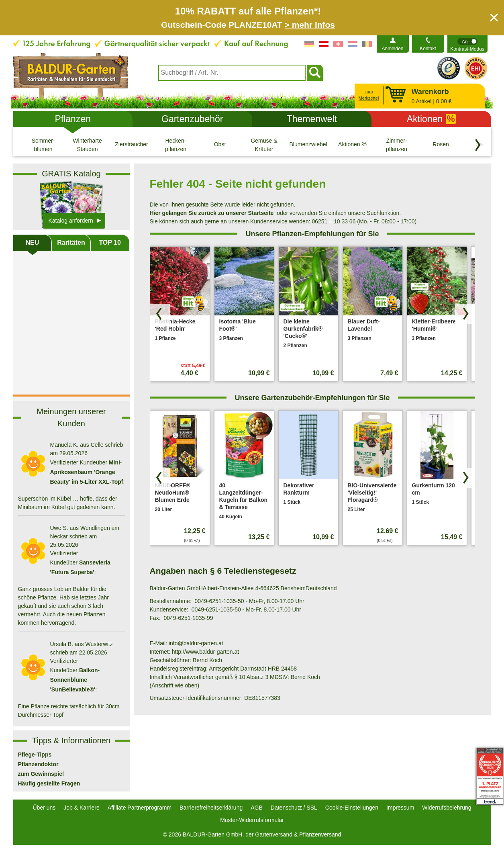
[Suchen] (315, 73)
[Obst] (220, 145)
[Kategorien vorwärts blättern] (478, 145)
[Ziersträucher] (132, 145)
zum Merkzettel (369, 95)
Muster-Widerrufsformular (252, 820)
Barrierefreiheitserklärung (211, 808)
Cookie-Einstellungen (352, 808)
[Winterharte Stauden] (88, 145)
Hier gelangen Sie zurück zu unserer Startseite (212, 213)
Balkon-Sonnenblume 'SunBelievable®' (75, 680)
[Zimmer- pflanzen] (397, 145)
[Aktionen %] (353, 145)
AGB (257, 808)
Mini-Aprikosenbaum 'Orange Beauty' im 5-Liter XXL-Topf (87, 472)
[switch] (467, 44)
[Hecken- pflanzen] (176, 145)
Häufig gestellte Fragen (49, 783)
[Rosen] (441, 145)
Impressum (400, 808)
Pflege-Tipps (35, 755)
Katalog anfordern (71, 221)
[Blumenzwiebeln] (308, 145)
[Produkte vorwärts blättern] (465, 314)
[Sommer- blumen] (43, 145)
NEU (32, 242)
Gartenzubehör (192, 119)
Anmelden (392, 49)
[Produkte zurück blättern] (160, 314)
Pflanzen (73, 119)
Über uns (44, 808)
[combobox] (232, 73)
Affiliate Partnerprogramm (140, 808)
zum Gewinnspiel (41, 774)
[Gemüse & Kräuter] (264, 145)
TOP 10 (110, 242)
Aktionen (431, 119)
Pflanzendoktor (38, 764)
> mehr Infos (310, 25)
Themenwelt (312, 119)
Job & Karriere (81, 808)
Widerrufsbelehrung (447, 808)
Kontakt (428, 49)
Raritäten (71, 242)
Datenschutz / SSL (294, 808)
